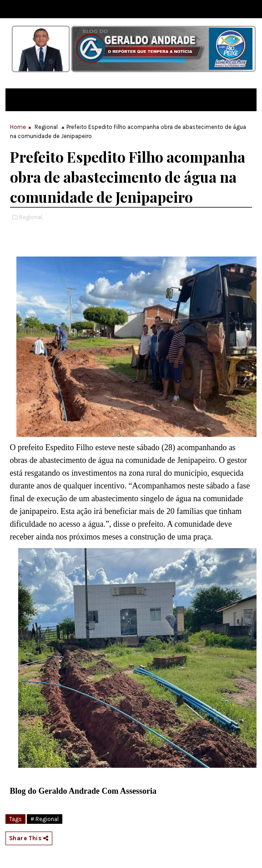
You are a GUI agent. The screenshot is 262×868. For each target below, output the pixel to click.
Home (18, 127)
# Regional (45, 819)
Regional (46, 127)
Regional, (31, 217)
